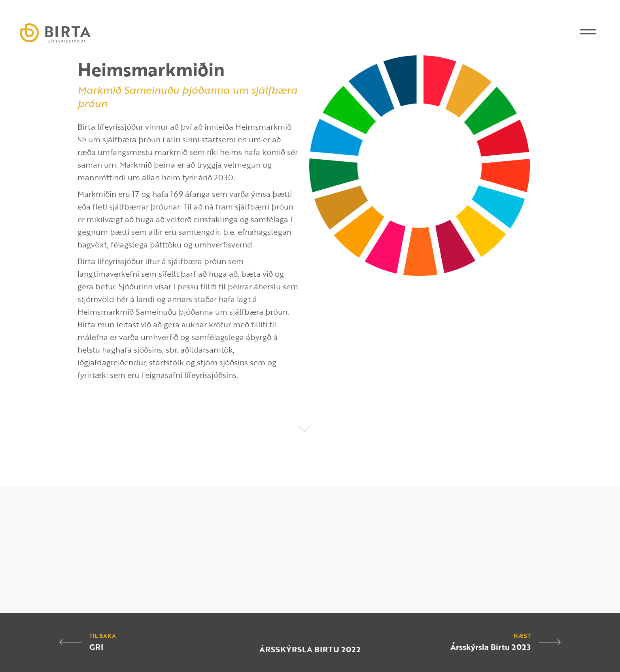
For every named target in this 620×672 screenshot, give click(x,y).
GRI (96, 647)
